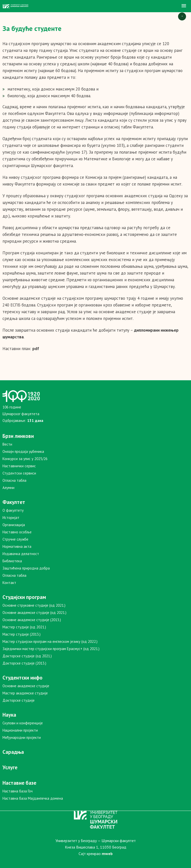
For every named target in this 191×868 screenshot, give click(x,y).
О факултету (13, 510)
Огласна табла (14, 480)
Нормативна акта (17, 546)
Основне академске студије (26, 686)
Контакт (9, 583)
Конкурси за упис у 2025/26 (25, 459)
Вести (7, 444)
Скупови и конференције (23, 723)
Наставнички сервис (19, 466)
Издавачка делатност (21, 554)
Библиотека (12, 561)
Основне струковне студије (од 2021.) (34, 605)
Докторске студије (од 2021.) (27, 656)
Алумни (8, 488)
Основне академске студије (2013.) (32, 620)
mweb (107, 854)
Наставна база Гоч (18, 791)
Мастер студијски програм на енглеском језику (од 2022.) (50, 641)
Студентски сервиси (19, 473)
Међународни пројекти (22, 737)
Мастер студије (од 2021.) (24, 627)
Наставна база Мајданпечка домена (33, 798)
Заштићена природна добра (26, 568)
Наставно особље (17, 532)
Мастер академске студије (25, 693)
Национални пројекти (20, 730)
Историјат (11, 518)
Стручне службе (15, 539)
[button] (184, 6)
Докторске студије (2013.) (24, 663)
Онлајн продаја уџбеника (23, 451)
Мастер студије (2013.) (22, 634)
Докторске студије (19, 700)
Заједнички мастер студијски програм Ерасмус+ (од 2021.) (51, 649)
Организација (14, 525)
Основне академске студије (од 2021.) (34, 613)
